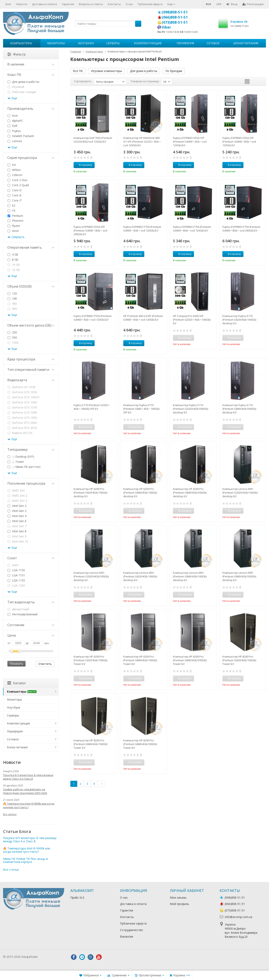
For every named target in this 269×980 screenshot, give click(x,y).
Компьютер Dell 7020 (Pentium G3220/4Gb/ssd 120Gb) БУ (93, 140)
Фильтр (16, 54)
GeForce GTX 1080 (22, 412)
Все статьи (11, 870)
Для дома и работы (144, 71)
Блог (8, 4)
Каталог (17, 683)
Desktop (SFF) (21, 457)
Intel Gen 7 (17, 526)
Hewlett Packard (21, 136)
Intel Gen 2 (17, 506)
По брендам (174, 71)
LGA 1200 (16, 585)
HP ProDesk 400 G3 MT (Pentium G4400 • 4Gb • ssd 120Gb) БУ (143, 318)
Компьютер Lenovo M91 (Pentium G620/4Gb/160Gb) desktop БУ (140, 576)
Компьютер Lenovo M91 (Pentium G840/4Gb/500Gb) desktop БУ (239, 576)
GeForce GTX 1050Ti (24, 397)
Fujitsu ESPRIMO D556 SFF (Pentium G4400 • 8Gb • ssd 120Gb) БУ (239, 142)
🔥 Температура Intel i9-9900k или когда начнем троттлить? (29, 805)
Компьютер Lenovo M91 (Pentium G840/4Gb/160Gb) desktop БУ (190, 576)
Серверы (113, 43)
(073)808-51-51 (175, 22)
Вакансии (127, 936)
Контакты (114, 4)
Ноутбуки (86, 43)
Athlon (14, 170)
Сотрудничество (132, 930)
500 (12, 337)
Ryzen (14, 226)
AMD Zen (16, 490)
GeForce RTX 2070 (22, 428)
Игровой (16, 87)
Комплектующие (148, 43)
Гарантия (68, 4)
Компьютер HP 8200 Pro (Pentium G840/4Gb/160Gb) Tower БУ (90, 744)
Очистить (45, 664)
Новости (22, 4)
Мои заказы (178, 898)
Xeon (13, 231)
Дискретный (18, 609)
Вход (232, 4)
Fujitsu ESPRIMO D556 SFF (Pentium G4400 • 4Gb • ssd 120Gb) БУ (190, 142)
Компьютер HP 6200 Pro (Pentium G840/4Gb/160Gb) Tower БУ (140, 660)
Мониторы (56, 43)
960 (12, 309)
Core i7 (15, 200)
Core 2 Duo (17, 180)
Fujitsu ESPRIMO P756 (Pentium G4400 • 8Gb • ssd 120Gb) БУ (192, 229)
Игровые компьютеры (106, 71)
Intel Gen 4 (17, 516)
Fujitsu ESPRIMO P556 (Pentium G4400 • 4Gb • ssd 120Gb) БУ (93, 318)
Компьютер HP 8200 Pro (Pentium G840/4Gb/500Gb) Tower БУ (140, 744)
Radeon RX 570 (20, 433)
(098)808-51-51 (175, 12)
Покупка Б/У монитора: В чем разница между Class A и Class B (28, 777)
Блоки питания (246, 43)
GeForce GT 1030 (21, 387)
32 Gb (14, 270)
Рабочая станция (22, 92)
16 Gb (14, 265)
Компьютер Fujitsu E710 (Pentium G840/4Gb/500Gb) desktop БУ (239, 409)
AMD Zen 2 (17, 496)
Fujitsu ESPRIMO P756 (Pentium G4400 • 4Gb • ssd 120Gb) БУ (142, 229)
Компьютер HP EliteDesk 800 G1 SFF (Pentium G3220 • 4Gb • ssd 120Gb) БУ (142, 142)
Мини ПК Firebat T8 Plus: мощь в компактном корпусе (25, 860)
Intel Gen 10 (18, 541)
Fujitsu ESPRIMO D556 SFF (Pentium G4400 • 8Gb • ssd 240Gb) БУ (90, 230)
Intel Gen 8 (17, 531)
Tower (16, 462)
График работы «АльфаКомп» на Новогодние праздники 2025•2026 (25, 791)
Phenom (15, 221)
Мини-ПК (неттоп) (24, 467)
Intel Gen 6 (17, 521)
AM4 (13, 565)
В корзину (83, 165)
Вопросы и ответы (91, 4)
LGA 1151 (16, 575)
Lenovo (15, 141)
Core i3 (15, 190)
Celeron (15, 175)
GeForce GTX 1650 (22, 418)
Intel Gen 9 (17, 536)
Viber (166, 27)
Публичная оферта (150, 4)
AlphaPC (15, 121)
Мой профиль (179, 904)
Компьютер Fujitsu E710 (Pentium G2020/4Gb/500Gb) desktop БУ (191, 409)
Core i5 (15, 195)
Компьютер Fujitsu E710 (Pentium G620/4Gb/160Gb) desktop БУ (239, 320)
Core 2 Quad (18, 185)
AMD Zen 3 (17, 501)
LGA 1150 (16, 570)
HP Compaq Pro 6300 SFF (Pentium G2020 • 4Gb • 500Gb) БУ (192, 320)
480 (12, 304)
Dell (12, 126)
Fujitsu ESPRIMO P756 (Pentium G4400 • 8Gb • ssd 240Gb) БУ (241, 229)
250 (12, 332)
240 (12, 298)
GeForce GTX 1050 (22, 392)
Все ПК (78, 71)
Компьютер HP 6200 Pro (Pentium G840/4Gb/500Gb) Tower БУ (190, 660)
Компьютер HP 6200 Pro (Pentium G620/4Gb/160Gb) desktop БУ (90, 493)
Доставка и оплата (44, 4)
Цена (31, 635)
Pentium (15, 216)
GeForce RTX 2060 (22, 423)
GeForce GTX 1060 (22, 402)
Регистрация (253, 4)
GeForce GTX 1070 (22, 407)
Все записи (10, 814)
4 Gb (13, 254)
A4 (12, 165)
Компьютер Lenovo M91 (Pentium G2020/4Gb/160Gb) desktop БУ (240, 493)
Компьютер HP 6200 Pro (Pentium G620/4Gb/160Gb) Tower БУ (90, 660)
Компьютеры (21, 43)
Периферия (185, 43)
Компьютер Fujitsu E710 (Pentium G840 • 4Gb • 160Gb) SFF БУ (141, 409)
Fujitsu (14, 131)
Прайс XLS (77, 898)
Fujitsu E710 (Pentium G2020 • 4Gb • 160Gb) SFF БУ (92, 407)
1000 (13, 343)
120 (12, 293)
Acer (13, 116)
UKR (219, 4)
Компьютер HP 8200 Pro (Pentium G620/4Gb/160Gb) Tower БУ (239, 660)
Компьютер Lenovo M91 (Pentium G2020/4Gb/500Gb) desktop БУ (91, 576)
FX (11, 211)
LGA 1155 (16, 580)
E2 (11, 205)
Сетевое (213, 43)
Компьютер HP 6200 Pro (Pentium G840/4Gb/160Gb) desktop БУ (140, 493)
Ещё (171, 4)
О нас (129, 4)
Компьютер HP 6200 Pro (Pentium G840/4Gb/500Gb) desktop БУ (190, 493)
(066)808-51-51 (175, 17)
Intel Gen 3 (17, 511)
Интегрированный (22, 614)
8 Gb (13, 260)
